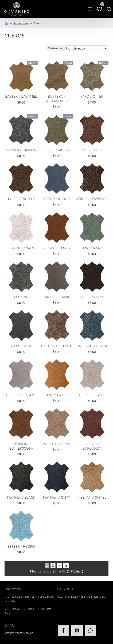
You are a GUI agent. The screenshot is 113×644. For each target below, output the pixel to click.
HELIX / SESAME (92, 395)
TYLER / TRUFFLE (21, 199)
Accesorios (21, 23)
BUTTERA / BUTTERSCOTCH (56, 99)
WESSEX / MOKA (56, 444)
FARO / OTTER (92, 96)
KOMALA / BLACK (21, 497)
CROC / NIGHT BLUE (92, 346)
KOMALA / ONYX (56, 497)
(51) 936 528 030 (93, 597)
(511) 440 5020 (67, 597)
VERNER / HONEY (56, 248)
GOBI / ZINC (21, 297)
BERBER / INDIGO (56, 199)
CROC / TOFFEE (92, 150)
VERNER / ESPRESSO (92, 199)
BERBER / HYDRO (21, 546)
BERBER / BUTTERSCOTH (21, 446)
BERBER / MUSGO (56, 150)
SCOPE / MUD (21, 346)
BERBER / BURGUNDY (92, 446)
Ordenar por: (56, 48)
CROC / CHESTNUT (56, 346)
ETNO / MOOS (92, 248)
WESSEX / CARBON (21, 150)
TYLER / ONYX (92, 297)
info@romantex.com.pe (19, 633)
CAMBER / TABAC (56, 297)
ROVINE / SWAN (21, 248)
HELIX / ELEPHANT (21, 395)
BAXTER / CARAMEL (21, 96)
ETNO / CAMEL (56, 395)
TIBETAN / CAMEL (92, 497)
